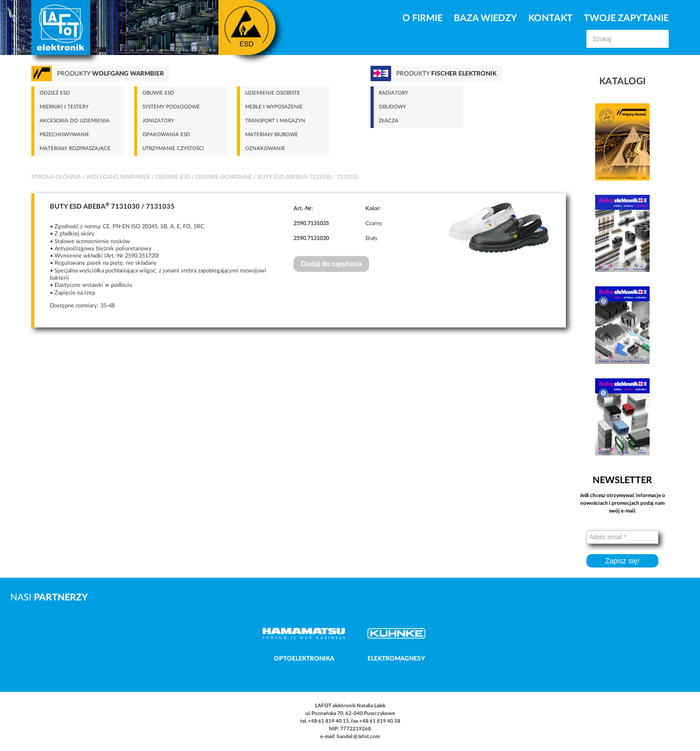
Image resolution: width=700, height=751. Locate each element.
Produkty (110, 74)
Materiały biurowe (272, 135)
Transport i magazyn (275, 121)
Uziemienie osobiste (273, 93)
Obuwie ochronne (224, 177)
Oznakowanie (265, 149)
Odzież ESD (55, 93)
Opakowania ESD (166, 135)
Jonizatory (158, 121)
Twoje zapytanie (626, 19)
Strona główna (56, 177)
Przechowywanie (65, 135)
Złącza (389, 121)
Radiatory (393, 93)
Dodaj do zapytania (331, 264)
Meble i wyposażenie (274, 107)
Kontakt (550, 19)
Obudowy (392, 107)
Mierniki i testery (64, 107)
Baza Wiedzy (485, 19)
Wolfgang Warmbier (118, 177)
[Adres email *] (622, 537)
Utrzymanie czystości (173, 149)
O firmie (422, 19)
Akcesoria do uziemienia (75, 121)
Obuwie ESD (158, 93)
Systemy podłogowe (171, 107)
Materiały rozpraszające (75, 149)
